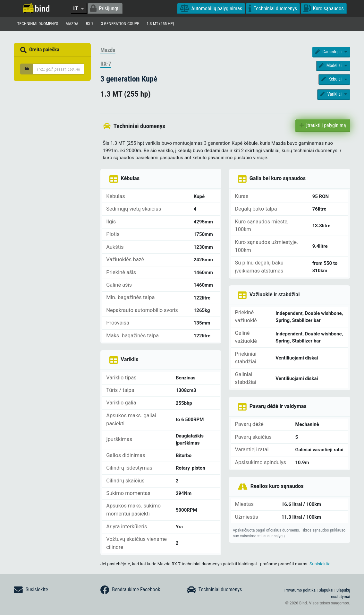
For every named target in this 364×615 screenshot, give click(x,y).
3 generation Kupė (129, 79)
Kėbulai (332, 80)
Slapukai (326, 590)
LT (76, 9)
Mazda (108, 51)
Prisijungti (105, 9)
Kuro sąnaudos (324, 9)
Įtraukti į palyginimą (323, 126)
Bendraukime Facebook (130, 590)
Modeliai (331, 66)
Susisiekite (320, 564)
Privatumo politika (300, 590)
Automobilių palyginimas (211, 9)
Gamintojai (329, 52)
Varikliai (331, 95)
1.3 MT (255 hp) (166, 24)
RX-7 (106, 65)
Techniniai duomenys (273, 9)
